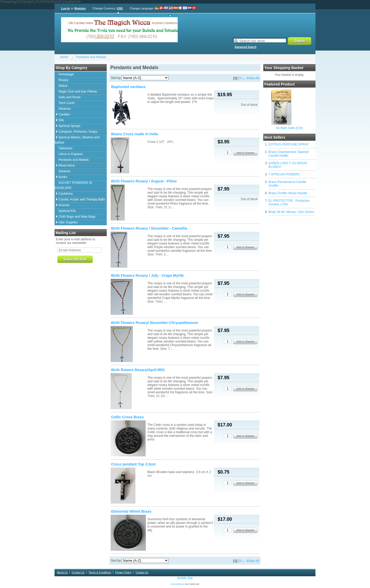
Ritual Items (67, 166)
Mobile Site (185, 578)
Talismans (65, 148)
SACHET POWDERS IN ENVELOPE (73, 185)
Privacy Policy (123, 572)
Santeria (64, 171)
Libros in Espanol (70, 154)
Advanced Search (246, 47)
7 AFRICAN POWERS (284, 174)
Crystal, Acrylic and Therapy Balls (82, 199)
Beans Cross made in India (135, 134)
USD (120, 8)
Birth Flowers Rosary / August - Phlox (144, 181)
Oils (61, 120)
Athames (65, 109)
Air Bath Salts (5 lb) (289, 128)
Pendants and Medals (91, 57)
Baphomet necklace (128, 87)
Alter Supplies (68, 222)
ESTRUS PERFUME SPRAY (289, 144)
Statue (63, 86)
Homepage (66, 74)
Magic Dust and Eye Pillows (78, 91)
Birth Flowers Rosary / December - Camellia (149, 228)
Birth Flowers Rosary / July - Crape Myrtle (147, 275)
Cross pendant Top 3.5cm (133, 464)
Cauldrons (66, 194)
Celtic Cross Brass (127, 417)
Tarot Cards (67, 103)
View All (254, 78)
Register (80, 8)
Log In (65, 8)
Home (64, 57)
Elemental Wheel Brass (131, 511)
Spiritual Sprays (69, 126)
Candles (64, 114)
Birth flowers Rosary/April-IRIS (138, 370)
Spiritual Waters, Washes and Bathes (77, 140)
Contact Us (78, 572)
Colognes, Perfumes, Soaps (78, 132)
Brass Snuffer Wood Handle (288, 193)
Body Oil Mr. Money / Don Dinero (291, 212)
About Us (62, 572)
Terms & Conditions (100, 572)
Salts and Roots (70, 97)
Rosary (63, 80)
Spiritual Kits (67, 211)
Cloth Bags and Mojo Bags (77, 217)
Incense (64, 205)
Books (63, 177)
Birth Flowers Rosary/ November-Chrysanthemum (155, 323)
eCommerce (178, 584)
